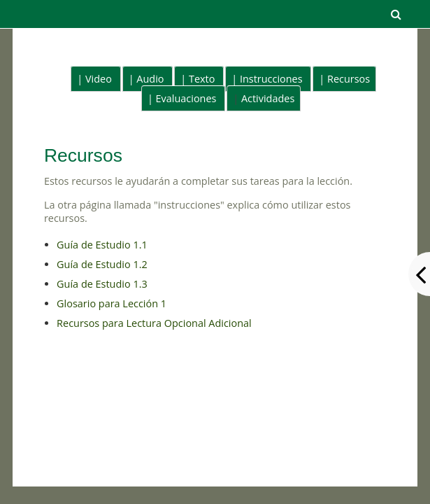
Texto (202, 79)
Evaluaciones (186, 98)
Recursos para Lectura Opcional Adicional (154, 323)
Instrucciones (271, 79)
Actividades (268, 98)
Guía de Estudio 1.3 (102, 284)
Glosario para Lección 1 (112, 303)
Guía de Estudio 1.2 (102, 264)
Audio (150, 79)
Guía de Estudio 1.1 (102, 245)
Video (99, 79)
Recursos (349, 79)
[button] (396, 14)
